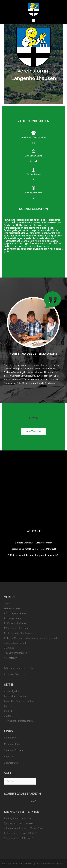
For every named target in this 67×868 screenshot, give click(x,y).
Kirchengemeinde (13, 618)
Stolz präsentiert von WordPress (18, 864)
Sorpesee (9, 757)
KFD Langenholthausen (16, 613)
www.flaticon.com (18, 674)
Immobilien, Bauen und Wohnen (20, 701)
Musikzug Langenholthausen (18, 633)
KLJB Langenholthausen (16, 623)
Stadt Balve (10, 738)
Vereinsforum (11, 658)
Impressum (10, 706)
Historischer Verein (13, 608)
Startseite (9, 716)
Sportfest (9, 823)
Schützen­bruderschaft (15, 643)
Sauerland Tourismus (14, 750)
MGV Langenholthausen (16, 628)
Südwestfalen (11, 763)
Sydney (47, 864)
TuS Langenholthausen (15, 653)
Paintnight (9, 818)
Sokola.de (9, 648)
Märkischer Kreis (12, 744)
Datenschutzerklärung (15, 696)
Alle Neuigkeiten (12, 691)
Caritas (7, 604)
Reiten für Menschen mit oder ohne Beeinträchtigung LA (32, 638)
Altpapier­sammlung (14, 828)
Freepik (29, 668)
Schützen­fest (11, 838)
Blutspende (10, 833)
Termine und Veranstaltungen (18, 721)
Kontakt (8, 711)
